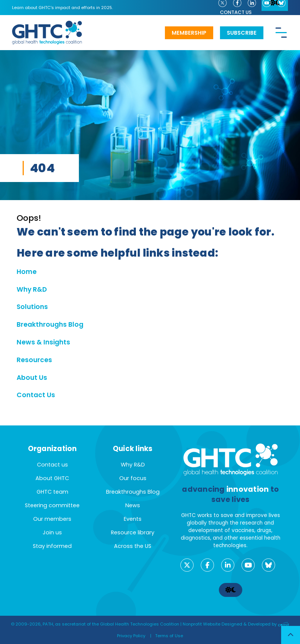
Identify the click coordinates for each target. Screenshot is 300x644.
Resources (34, 360)
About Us (32, 378)
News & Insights (43, 342)
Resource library (133, 532)
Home (27, 272)
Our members (52, 519)
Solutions (32, 307)
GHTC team (52, 492)
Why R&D (32, 289)
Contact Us (36, 395)
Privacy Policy (131, 636)
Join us (52, 532)
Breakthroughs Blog (50, 324)
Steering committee (52, 505)
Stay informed (52, 546)
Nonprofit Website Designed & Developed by (236, 624)
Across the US (133, 546)
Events (133, 519)
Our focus (133, 478)
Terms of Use (169, 636)
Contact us (236, 12)
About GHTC (52, 478)
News (133, 505)
